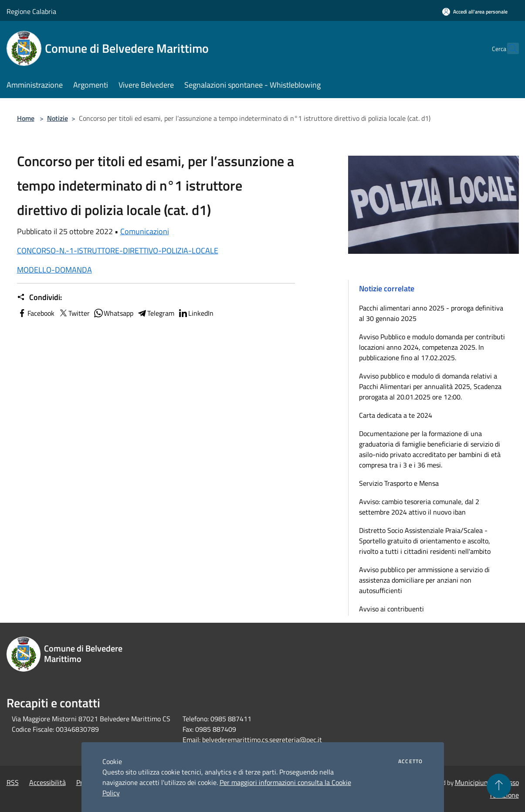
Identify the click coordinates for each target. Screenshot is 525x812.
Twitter (74, 313)
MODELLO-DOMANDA (54, 270)
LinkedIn (196, 313)
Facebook (36, 313)
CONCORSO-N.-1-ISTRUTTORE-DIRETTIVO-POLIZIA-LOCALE (118, 251)
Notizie (58, 118)
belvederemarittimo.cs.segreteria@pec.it (262, 740)
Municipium (472, 782)
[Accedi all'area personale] (475, 12)
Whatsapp (113, 313)
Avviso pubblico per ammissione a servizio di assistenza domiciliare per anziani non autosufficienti (424, 580)
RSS (13, 782)
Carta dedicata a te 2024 (396, 415)
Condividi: (39, 297)
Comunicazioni (145, 231)
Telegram (156, 313)
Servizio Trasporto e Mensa (399, 483)
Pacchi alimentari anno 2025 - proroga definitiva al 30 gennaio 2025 (431, 313)
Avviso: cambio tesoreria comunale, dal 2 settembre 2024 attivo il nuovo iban (419, 507)
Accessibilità (47, 782)
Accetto (410, 761)
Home (26, 118)
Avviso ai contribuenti (391, 609)
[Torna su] (499, 786)
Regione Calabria (31, 11)
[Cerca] (508, 48)
